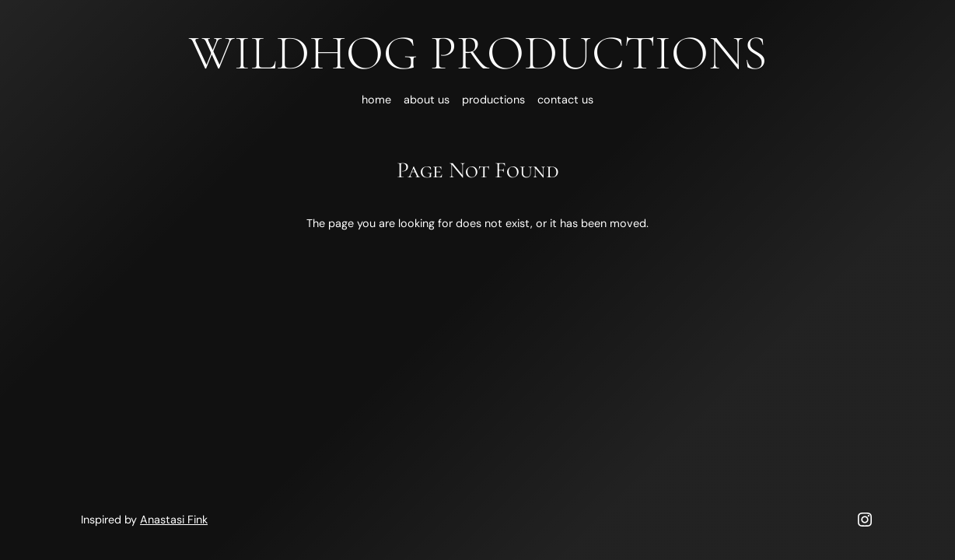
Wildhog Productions (478, 53)
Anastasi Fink (174, 520)
